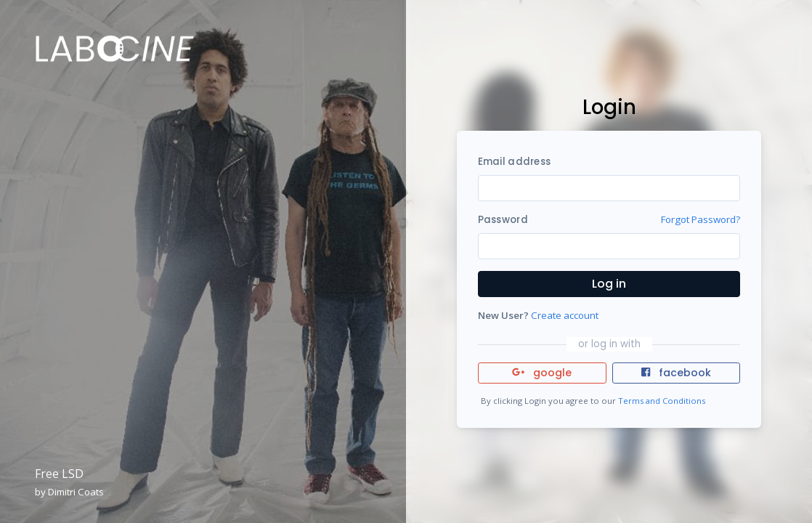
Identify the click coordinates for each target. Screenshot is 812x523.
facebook (676, 373)
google (542, 373)
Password (503, 220)
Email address (514, 162)
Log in (609, 284)
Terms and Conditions (662, 401)
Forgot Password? (701, 219)
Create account (565, 315)
